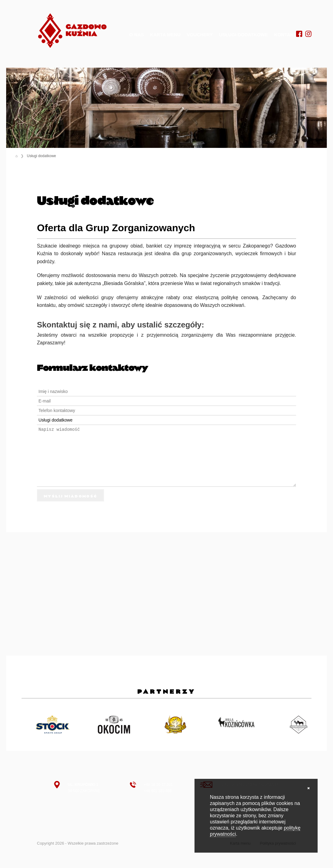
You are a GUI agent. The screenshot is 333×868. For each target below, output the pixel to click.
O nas (137, 35)
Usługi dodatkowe (243, 35)
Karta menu (165, 35)
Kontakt (285, 35)
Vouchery (200, 35)
